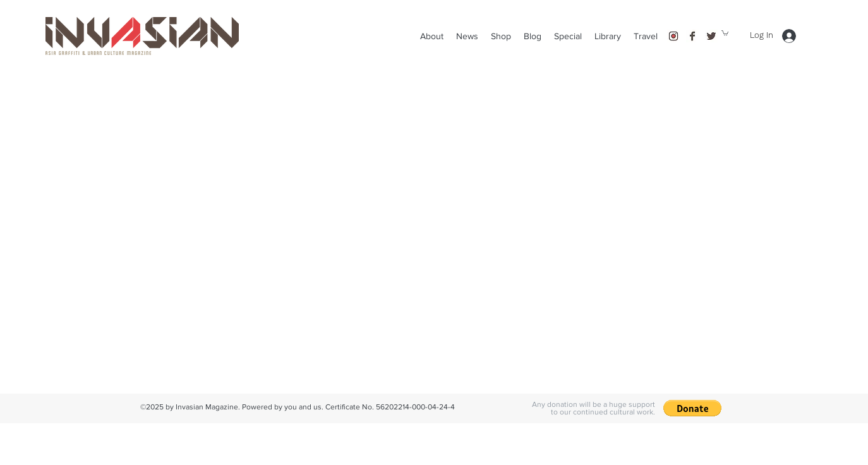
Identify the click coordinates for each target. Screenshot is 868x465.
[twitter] (711, 36)
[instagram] (673, 36)
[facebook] (692, 36)
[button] (646, 36)
